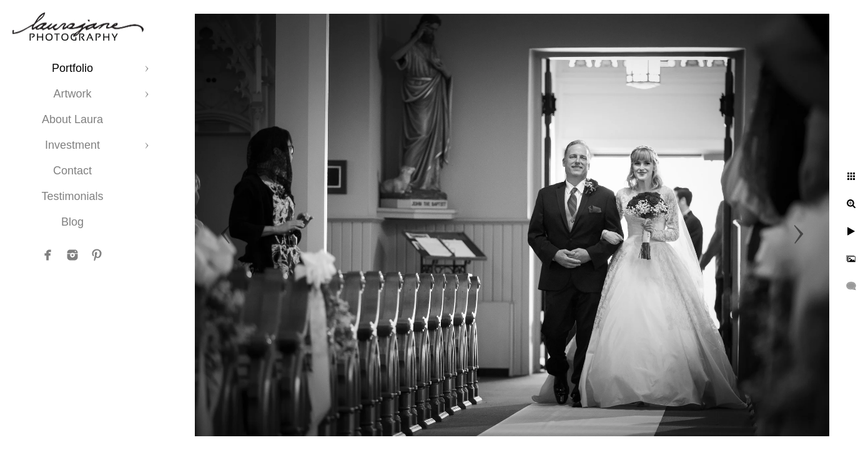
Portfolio (72, 68)
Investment (72, 145)
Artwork (72, 94)
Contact (72, 171)
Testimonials (72, 196)
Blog (72, 222)
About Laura (72, 119)
